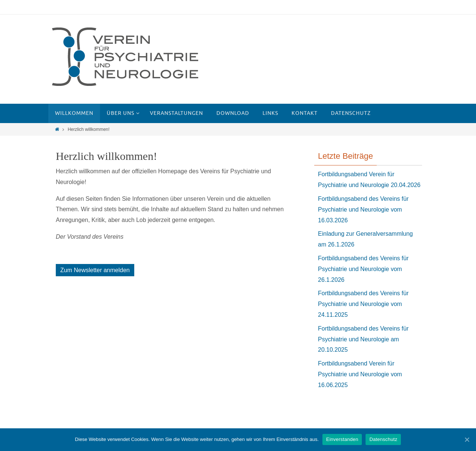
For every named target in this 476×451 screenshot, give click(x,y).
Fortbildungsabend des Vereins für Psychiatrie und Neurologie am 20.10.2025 (363, 339)
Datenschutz (383, 439)
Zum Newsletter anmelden (95, 270)
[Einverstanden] (467, 439)
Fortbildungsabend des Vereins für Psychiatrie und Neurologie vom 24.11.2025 (363, 304)
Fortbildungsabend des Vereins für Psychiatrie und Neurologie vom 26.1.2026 (363, 269)
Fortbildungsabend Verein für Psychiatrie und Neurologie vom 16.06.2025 (360, 374)
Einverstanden (342, 439)
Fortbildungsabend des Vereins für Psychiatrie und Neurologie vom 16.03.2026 (363, 210)
